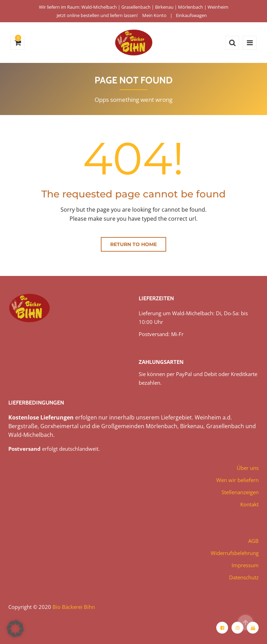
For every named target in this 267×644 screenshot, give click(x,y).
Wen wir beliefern (237, 480)
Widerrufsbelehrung (235, 553)
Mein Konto (154, 15)
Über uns (248, 468)
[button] (15, 629)
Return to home (133, 244)
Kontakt (249, 504)
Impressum (245, 565)
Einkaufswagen (191, 15)
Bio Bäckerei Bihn (74, 607)
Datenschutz (244, 577)
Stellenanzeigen (240, 492)
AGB (253, 541)
